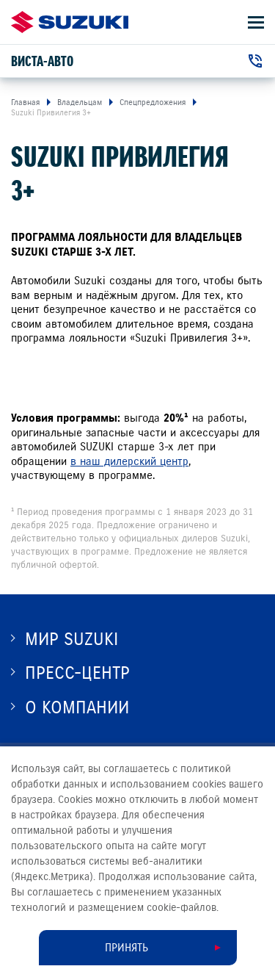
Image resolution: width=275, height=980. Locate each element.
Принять (126, 948)
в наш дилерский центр (129, 461)
